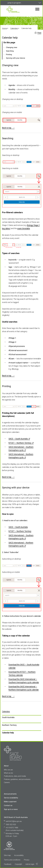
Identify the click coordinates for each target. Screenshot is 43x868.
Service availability (11, 798)
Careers (7, 782)
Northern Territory (9, 725)
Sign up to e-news (11, 809)
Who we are (8, 770)
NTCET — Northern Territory (20, 443)
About (6, 766)
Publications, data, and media (15, 776)
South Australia (8, 717)
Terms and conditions (12, 860)
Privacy (27, 860)
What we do (8, 773)
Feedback (8, 864)
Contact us (8, 805)
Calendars (14, 28)
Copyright (18, 864)
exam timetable (24, 228)
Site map (7, 855)
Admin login (32, 864)
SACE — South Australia (18, 439)
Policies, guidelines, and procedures (17, 779)
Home (4, 28)
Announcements (10, 794)
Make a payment (10, 802)
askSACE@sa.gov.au (14, 821)
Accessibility (19, 855)
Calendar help (8, 733)
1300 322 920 (11, 824)
